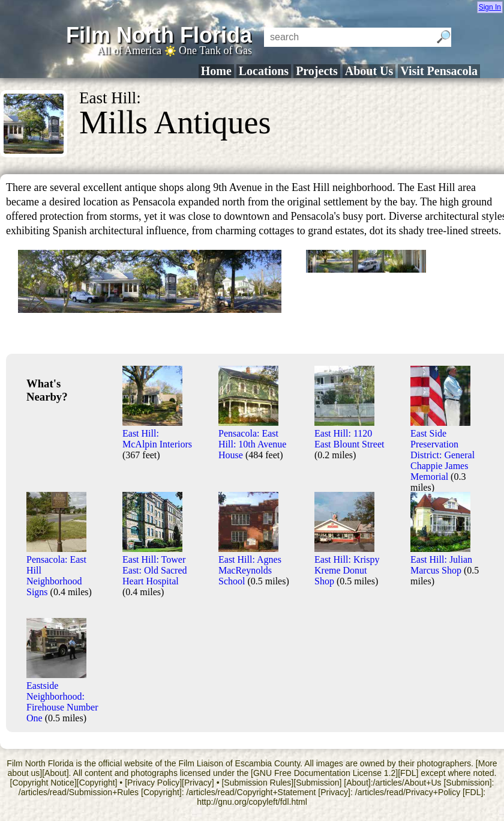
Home (216, 71)
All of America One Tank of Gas (174, 50)
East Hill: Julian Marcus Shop (441, 559)
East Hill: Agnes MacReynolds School (250, 565)
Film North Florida (159, 35)
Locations (264, 71)
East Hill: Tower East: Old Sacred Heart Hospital (155, 565)
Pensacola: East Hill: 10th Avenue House (252, 439)
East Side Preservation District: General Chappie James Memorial (442, 450)
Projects (317, 71)
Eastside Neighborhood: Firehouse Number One (62, 696)
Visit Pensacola (439, 71)
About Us (369, 71)
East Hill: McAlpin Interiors (157, 433)
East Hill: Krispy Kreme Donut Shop (347, 565)
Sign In (490, 7)
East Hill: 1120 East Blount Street (349, 433)
